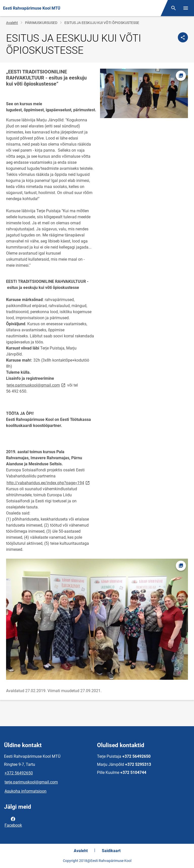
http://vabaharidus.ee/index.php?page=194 (48, 483)
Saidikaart (111, 851)
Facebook (13, 822)
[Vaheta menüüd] (186, 8)
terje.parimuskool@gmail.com (36, 385)
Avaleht (12, 23)
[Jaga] (183, 37)
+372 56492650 (19, 773)
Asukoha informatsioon (26, 791)
